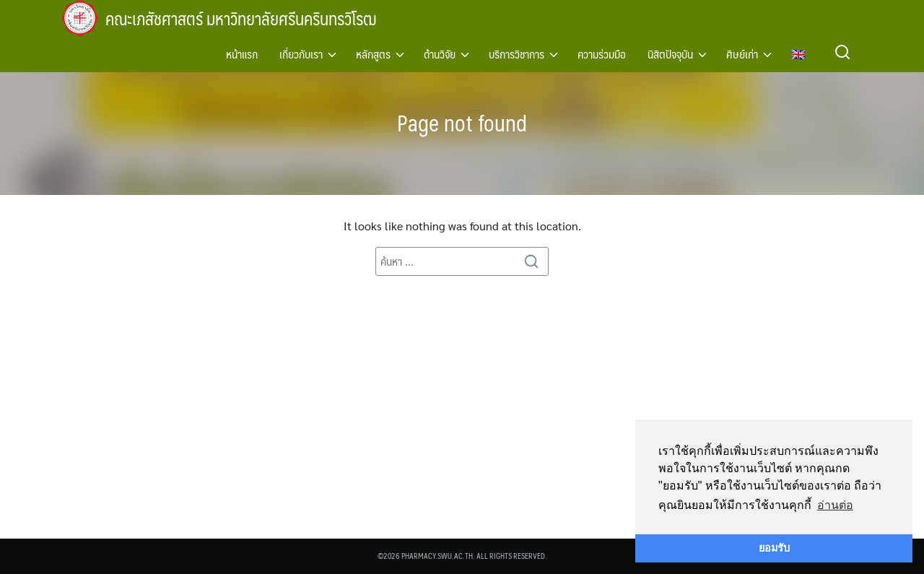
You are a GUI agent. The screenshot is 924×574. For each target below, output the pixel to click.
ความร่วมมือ (602, 54)
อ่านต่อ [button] (835, 505)
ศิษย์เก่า (742, 54)
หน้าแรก (242, 54)
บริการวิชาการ (517, 54)
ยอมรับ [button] (774, 548)
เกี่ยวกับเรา (301, 54)
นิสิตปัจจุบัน (670, 54)
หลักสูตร (373, 54)
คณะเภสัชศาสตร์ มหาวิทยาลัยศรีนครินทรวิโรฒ (248, 18)
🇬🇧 (798, 54)
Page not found (462, 122)
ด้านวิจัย (440, 54)
